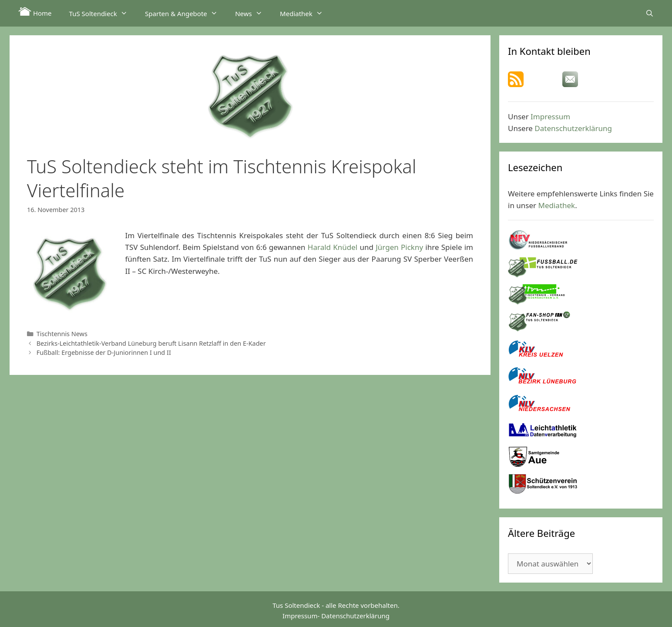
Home (35, 12)
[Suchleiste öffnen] (650, 13)
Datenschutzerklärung (573, 128)
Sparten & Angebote (186, 13)
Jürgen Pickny (399, 247)
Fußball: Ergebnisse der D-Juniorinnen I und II (104, 352)
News (253, 13)
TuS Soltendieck (103, 13)
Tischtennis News (62, 334)
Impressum (550, 116)
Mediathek (306, 13)
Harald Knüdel (333, 247)
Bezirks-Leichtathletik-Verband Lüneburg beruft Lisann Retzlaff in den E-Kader (151, 343)
